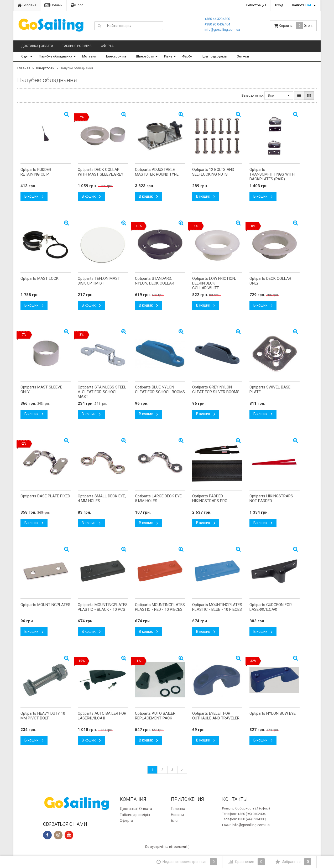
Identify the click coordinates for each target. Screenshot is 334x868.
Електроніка (116, 56)
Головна (27, 5)
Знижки (243, 56)
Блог (77, 5)
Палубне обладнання (56, 56)
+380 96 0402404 (217, 24)
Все (279, 95)
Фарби (187, 56)
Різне (168, 56)
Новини (53, 5)
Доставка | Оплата (37, 46)
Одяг (25, 56)
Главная (24, 68)
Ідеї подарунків (215, 56)
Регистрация (256, 5)
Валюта (302, 5)
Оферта (107, 46)
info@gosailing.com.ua (222, 30)
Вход (279, 5)
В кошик (34, 196)
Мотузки (89, 56)
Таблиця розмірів (77, 46)
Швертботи (145, 56)
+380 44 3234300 (217, 19)
